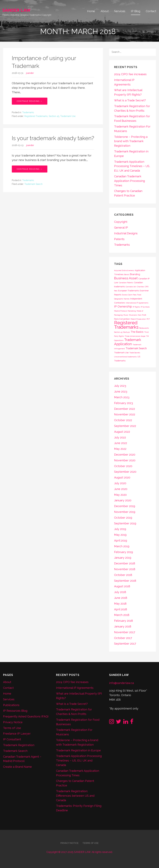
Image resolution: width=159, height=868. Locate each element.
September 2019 (125, 523)
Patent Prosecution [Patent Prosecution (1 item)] (138, 319)
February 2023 (124, 403)
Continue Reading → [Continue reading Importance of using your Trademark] (30, 101)
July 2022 (120, 437)
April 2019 (121, 540)
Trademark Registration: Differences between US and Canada (75, 796)
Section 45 (54, 116)
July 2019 (120, 529)
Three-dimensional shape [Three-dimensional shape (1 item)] (135, 336)
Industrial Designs (126, 233)
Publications (11, 705)
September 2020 (125, 472)
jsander (30, 73)
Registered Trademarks (36, 116)
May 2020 (120, 495)
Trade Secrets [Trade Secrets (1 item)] (135, 353)
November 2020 (125, 460)
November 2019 (125, 512)
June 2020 (121, 489)
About (105, 11)
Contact (151, 11)
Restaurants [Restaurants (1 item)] (144, 328)
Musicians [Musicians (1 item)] (133, 315)
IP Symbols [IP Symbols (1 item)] (145, 307)
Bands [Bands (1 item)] (127, 274)
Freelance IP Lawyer (17, 734)
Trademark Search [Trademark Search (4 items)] (136, 348)
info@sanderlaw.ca (122, 683)
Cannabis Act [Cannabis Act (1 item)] (131, 287)
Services (120, 11)
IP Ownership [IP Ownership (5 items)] (123, 306)
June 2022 (121, 443)
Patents (119, 239)
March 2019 (122, 546)
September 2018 (125, 581)
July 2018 (120, 592)
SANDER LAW (16, 10)
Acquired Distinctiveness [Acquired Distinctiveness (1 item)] (124, 270)
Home (91, 11)
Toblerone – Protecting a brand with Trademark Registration (131, 141)
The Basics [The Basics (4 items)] (137, 332)
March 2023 (122, 397)
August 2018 (122, 586)
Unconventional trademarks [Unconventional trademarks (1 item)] (125, 357)
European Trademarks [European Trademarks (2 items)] (129, 291)
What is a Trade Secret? (130, 100)
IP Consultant (12, 739)
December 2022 (125, 409)
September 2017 (125, 644)
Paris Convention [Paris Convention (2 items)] (122, 319)
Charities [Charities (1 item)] (140, 287)
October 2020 (123, 466)
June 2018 (121, 598)
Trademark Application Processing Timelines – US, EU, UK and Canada (132, 166)
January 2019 (123, 558)
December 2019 (125, 506)
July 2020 (120, 483)
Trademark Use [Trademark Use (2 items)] (121, 352)
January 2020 (123, 500)
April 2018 (121, 609)
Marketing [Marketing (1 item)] (132, 311)
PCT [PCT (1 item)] (148, 319)
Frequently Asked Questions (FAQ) (26, 716)
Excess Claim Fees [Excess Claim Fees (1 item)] (129, 295)
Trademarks (28, 112)
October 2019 (123, 518)
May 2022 (120, 449)
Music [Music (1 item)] (126, 315)
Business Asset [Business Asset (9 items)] (126, 278)
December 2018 (125, 563)
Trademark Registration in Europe (78, 750)
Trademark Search (33, 184)
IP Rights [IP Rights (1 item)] (136, 307)
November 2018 (125, 569)
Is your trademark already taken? (53, 138)
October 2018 (123, 575)
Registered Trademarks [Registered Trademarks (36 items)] (126, 325)
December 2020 (125, 455)
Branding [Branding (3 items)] (135, 274)
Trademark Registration (19, 745)
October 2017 (123, 638)
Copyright (121, 222)
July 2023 (120, 386)
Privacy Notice (13, 722)
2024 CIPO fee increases (130, 74)
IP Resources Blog (15, 711)
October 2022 (123, 420)
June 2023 (121, 391)
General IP (121, 228)
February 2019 (124, 552)
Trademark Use (68, 116)
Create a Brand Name (17, 767)
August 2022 (122, 432)
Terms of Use (12, 728)
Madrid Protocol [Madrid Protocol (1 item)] (120, 311)
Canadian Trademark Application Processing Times (129, 181)
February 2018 (124, 621)
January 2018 (123, 626)
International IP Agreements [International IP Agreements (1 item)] (137, 303)
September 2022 (125, 426)
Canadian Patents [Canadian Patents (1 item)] (126, 283)
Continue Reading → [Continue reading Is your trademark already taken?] (30, 169)
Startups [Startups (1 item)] (126, 332)
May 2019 (120, 535)
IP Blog (136, 11)
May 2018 (120, 604)
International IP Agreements (75, 688)
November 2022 (125, 414)
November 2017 (125, 632)
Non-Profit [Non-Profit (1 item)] (142, 315)
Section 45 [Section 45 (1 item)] (118, 332)
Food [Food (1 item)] (139, 295)
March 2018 (122, 615)
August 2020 (122, 477)
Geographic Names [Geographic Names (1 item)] (122, 299)
